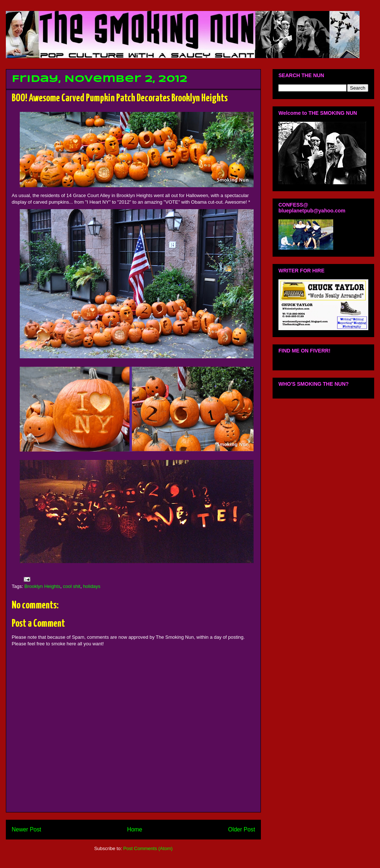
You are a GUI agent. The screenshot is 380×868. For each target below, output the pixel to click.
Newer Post (26, 829)
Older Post (242, 829)
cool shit (72, 586)
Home (135, 829)
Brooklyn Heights (42, 586)
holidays (92, 586)
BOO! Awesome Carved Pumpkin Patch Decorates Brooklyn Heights (120, 98)
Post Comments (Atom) (148, 848)
